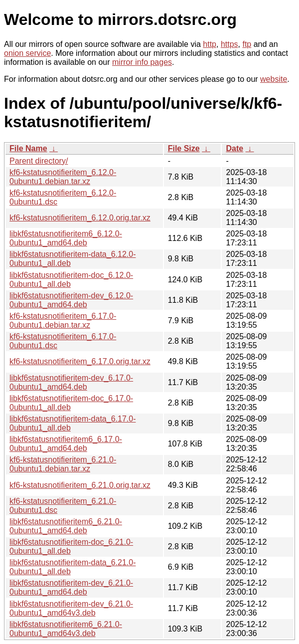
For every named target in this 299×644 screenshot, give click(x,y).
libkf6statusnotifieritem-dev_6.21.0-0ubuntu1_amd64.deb (71, 587)
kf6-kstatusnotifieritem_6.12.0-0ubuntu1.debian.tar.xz (63, 177)
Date (234, 148)
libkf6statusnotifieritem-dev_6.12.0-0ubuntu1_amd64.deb (71, 300)
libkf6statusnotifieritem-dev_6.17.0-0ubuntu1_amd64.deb (71, 382)
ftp (247, 44)
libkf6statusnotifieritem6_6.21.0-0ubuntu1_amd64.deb (66, 526)
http (210, 44)
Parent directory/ (39, 161)
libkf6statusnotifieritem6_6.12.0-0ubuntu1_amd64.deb (66, 238)
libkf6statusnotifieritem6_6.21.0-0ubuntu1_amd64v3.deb (66, 629)
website (274, 79)
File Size (184, 148)
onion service (27, 53)
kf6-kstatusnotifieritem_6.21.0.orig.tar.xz (80, 485)
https (229, 44)
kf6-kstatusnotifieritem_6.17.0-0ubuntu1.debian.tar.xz (63, 321)
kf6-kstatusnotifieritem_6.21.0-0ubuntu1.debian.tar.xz (63, 464)
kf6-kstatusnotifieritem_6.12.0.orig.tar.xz (80, 218)
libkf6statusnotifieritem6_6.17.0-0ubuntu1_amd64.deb (66, 444)
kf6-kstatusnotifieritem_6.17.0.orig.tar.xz (80, 361)
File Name (28, 148)
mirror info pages (142, 62)
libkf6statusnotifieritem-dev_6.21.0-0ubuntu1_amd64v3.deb (71, 608)
